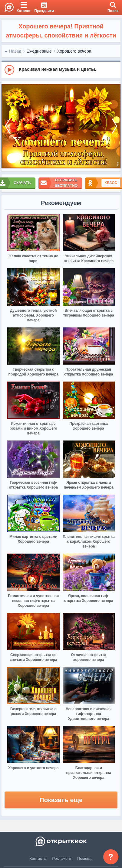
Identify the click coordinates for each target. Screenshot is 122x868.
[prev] (8, 126)
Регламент (62, 858)
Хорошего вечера (74, 51)
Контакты (38, 858)
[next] (114, 126)
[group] (61, 70)
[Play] (9, 70)
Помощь (85, 858)
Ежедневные (39, 51)
